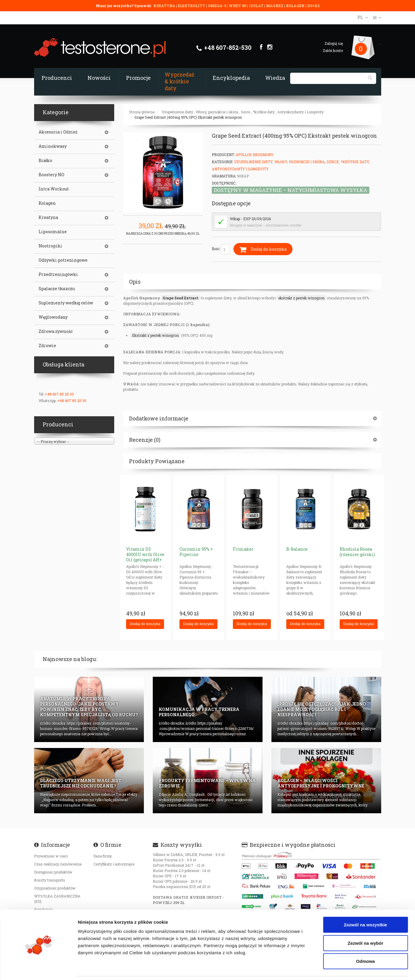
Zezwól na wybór (365, 923)
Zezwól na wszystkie (365, 905)
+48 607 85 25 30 (59, 394)
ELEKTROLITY (192, 6)
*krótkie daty (264, 112)
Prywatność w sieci (51, 856)
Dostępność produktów (53, 872)
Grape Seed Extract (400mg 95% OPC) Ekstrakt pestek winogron (188, 117)
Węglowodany (53, 317)
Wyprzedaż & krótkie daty (179, 81)
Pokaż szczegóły (317, 968)
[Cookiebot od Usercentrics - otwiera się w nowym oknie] (38, 968)
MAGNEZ (275, 6)
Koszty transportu (50, 880)
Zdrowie (47, 346)
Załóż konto (333, 50)
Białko (45, 161)
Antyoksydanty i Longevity (300, 112)
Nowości (99, 78)
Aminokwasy (53, 146)
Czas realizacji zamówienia (58, 864)
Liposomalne (53, 232)
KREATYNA (165, 6)
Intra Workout (54, 189)
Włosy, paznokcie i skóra (217, 112)
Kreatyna (48, 217)
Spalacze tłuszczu (57, 289)
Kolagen (47, 203)
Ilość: (221, 249)
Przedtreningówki (58, 274)
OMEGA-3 (217, 6)
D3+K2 (313, 6)
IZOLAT (257, 6)
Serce (245, 112)
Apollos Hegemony (255, 155)
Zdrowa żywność (56, 331)
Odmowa (365, 942)
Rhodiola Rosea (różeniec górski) (357, 552)
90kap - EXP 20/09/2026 (250, 219)
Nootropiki (50, 246)
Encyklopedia (231, 78)
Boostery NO (51, 175)
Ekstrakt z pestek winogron (155, 335)
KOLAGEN (296, 6)
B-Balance (297, 549)
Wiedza (275, 78)
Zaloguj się (334, 43)
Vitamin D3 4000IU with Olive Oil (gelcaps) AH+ (145, 554)
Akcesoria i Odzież (58, 132)
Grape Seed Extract (181, 298)
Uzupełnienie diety (177, 112)
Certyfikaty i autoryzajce (114, 864)
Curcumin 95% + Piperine (196, 552)
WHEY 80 (237, 6)
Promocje (138, 78)
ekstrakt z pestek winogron (301, 298)
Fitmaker (243, 549)
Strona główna (142, 112)
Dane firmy (103, 856)
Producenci (57, 78)
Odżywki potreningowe (63, 260)
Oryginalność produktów (55, 888)
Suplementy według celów (66, 303)
